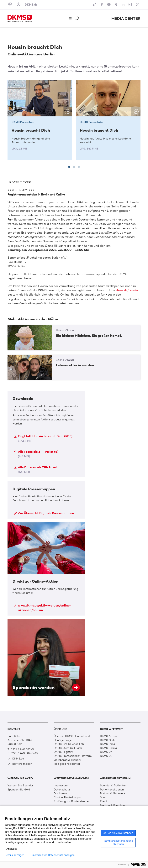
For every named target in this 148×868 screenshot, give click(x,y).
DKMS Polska (108, 748)
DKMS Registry (63, 752)
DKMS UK (106, 752)
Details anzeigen (14, 855)
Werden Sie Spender (20, 786)
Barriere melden (20, 764)
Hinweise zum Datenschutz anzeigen (53, 855)
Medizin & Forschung (113, 805)
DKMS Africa (108, 736)
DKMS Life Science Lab (69, 744)
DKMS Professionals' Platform (73, 756)
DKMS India (107, 744)
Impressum (61, 786)
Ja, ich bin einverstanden (118, 833)
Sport (103, 797)
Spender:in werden (46, 658)
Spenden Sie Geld (19, 790)
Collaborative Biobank (68, 760)
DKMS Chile (108, 740)
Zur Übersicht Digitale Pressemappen (44, 513)
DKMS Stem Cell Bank (68, 748)
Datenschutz (62, 790)
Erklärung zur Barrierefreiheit (72, 801)
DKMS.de (31, 5)
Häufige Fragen (63, 740)
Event (104, 801)
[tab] (69, 167)
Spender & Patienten (113, 786)
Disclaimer (60, 793)
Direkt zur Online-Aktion (46, 569)
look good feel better (67, 764)
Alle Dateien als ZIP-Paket (35, 470)
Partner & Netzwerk (113, 793)
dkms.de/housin (127, 290)
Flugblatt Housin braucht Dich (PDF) (43, 438)
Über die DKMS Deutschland (72, 736)
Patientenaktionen (112, 790)
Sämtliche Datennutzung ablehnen (118, 843)
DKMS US (106, 756)
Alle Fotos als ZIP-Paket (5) (36, 454)
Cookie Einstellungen (67, 797)
